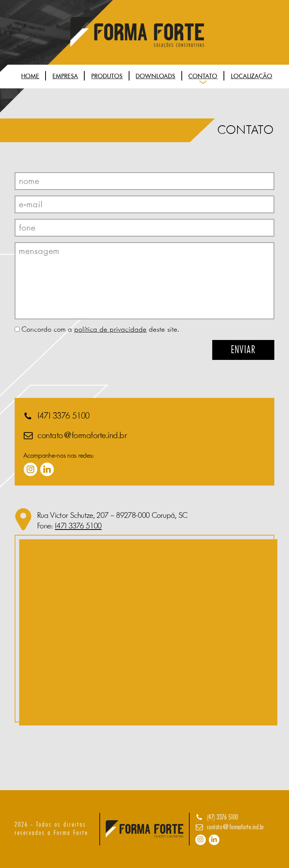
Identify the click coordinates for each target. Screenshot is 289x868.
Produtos (107, 76)
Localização (252, 76)
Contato (203, 76)
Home (30, 76)
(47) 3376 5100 (64, 416)
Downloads (156, 76)
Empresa (65, 76)
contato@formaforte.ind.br (82, 435)
